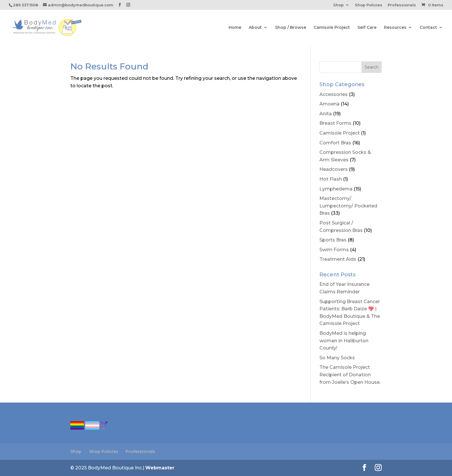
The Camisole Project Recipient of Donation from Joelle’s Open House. (350, 375)
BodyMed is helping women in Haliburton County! (344, 341)
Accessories (334, 94)
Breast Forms (335, 123)
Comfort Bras (335, 143)
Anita (326, 114)
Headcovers (334, 169)
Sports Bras (333, 240)
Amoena (329, 104)
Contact (428, 28)
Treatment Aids (338, 259)
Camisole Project (332, 28)
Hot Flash (331, 179)
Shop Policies (369, 5)
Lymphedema (336, 189)
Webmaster (160, 468)
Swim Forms (334, 250)
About (255, 28)
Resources (395, 28)
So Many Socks (337, 358)
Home (235, 28)
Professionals (402, 5)
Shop (338, 5)
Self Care (367, 28)
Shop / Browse (291, 28)
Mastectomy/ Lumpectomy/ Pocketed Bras (348, 206)
